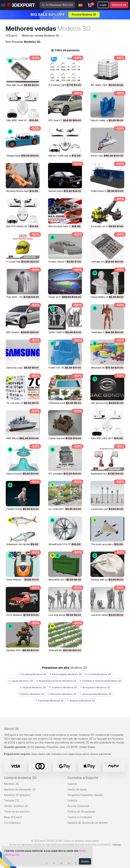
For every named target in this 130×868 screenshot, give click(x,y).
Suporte (72, 784)
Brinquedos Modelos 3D (95, 687)
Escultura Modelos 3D (33, 674)
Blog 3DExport (13, 817)
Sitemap (117, 845)
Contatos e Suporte (83, 778)
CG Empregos (12, 823)
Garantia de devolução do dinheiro (88, 823)
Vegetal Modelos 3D (33, 687)
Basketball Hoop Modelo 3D (106, 474)
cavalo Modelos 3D (21, 681)
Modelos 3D (12, 784)
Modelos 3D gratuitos (17, 795)
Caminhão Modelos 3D (50, 701)
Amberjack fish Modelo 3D (21, 544)
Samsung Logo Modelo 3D (21, 368)
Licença (72, 800)
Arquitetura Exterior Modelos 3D (56, 681)
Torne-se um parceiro (17, 812)
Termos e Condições (80, 817)
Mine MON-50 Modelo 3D (63, 580)
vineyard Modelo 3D (60, 650)
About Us (11, 729)
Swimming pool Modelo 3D (63, 403)
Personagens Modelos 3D (66, 674)
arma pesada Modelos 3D (96, 694)
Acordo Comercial (78, 806)
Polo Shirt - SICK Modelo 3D (22, 297)
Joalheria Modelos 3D (63, 687)
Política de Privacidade (81, 812)
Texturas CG (11, 800)
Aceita (85, 861)
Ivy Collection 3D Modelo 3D (64, 509)
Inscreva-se (119, 5)
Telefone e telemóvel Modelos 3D (100, 681)
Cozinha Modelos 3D (98, 674)
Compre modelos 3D (20, 778)
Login (103, 5)
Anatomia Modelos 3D (81, 701)
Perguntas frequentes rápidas (85, 795)
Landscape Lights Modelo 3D (107, 509)
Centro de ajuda (77, 789)
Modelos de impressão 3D (20, 789)
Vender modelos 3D (16, 806)
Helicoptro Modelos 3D (62, 694)
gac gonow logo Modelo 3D (106, 403)
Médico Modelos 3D (31, 694)
